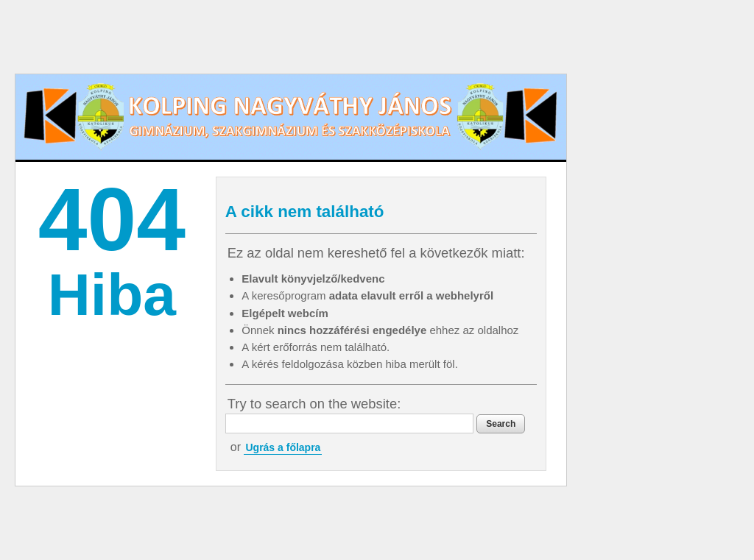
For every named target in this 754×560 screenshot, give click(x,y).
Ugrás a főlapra (283, 447)
